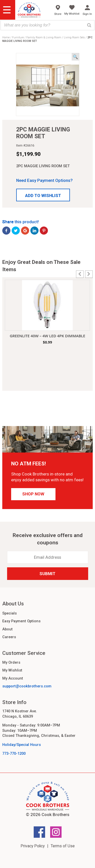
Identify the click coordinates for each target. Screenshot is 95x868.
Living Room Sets (74, 37)
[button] (43, 195)
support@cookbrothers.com (27, 686)
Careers (9, 637)
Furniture (18, 37)
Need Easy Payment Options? (44, 180)
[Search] (89, 25)
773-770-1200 (14, 753)
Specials (9, 613)
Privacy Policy (33, 846)
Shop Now (33, 494)
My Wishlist (12, 670)
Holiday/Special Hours (22, 745)
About (7, 629)
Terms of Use (63, 846)
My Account (13, 678)
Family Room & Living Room (44, 37)
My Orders (11, 662)
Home (6, 37)
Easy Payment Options (21, 621)
